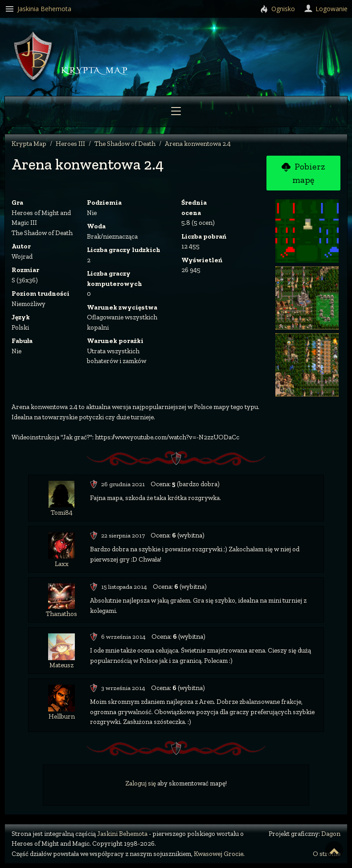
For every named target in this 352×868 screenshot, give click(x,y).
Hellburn (62, 716)
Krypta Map (29, 144)
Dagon (331, 834)
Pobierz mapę (303, 173)
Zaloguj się (141, 783)
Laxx (62, 564)
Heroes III (70, 144)
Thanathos (61, 614)
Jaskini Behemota (122, 834)
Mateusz (61, 665)
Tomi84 (62, 513)
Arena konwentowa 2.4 (198, 144)
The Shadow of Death (125, 144)
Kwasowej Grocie (219, 854)
